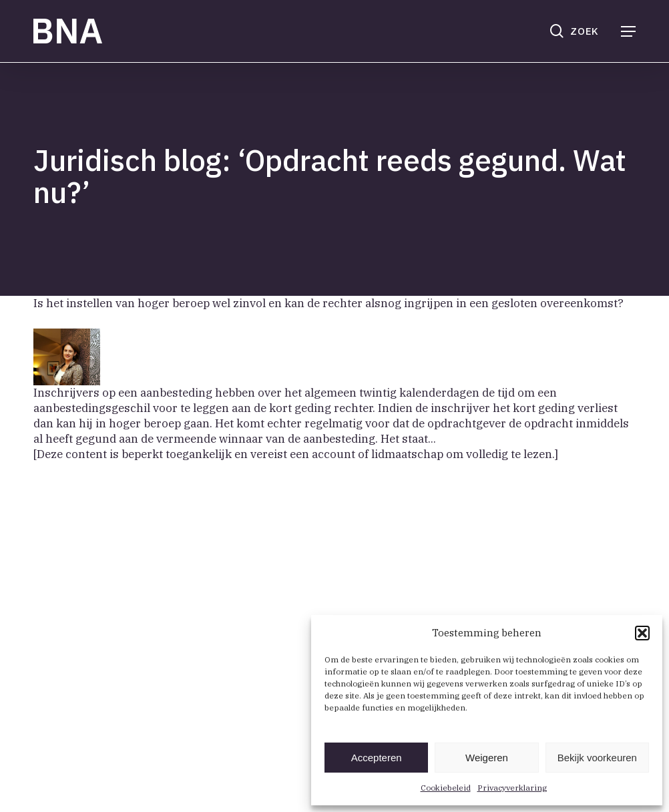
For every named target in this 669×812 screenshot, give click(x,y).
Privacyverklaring (512, 788)
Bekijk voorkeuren (597, 758)
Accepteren (377, 758)
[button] (642, 633)
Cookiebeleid (446, 788)
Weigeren (487, 758)
